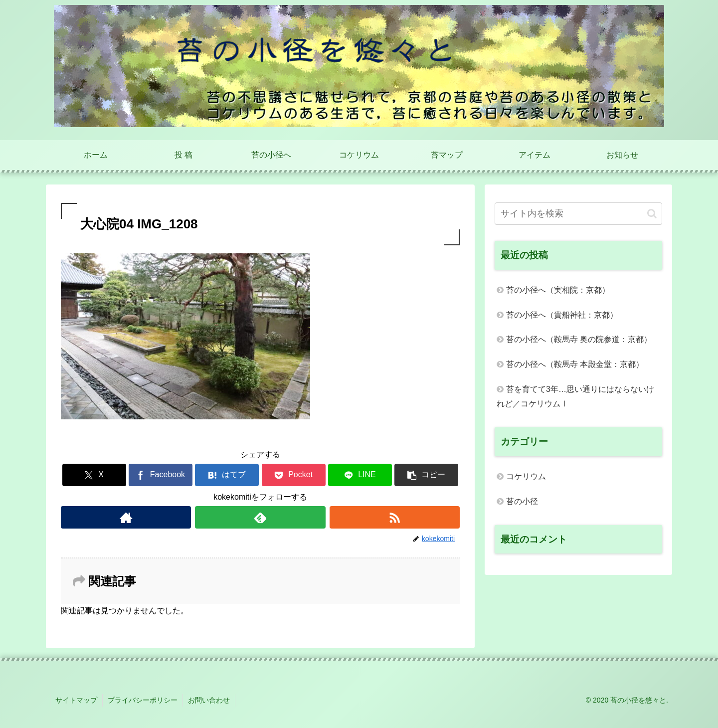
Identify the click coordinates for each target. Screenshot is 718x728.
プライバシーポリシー (143, 700)
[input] (578, 214)
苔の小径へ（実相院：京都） (558, 290)
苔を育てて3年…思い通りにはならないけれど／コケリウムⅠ (575, 396)
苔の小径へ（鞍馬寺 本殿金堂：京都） (575, 364)
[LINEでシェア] (360, 475)
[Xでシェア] (94, 475)
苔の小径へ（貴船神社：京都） (562, 315)
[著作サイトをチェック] (126, 517)
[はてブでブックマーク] (227, 475)
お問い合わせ (209, 700)
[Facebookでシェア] (161, 475)
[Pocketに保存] (294, 475)
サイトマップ (76, 700)
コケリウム (526, 476)
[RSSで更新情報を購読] (395, 517)
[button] (426, 475)
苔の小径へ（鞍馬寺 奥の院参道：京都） (579, 339)
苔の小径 (522, 501)
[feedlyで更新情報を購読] (260, 517)
